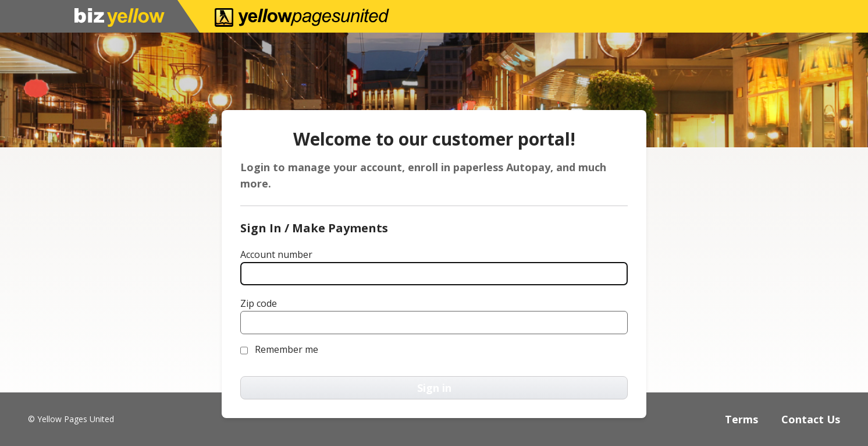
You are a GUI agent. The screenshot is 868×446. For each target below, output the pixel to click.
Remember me (287, 349)
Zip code (259, 303)
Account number (276, 254)
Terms (741, 419)
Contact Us (811, 419)
